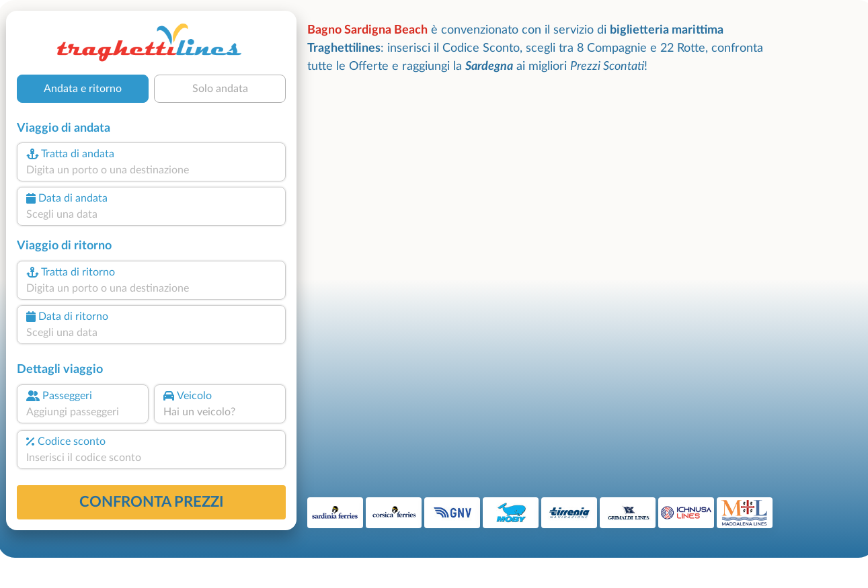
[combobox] (151, 170)
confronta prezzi (152, 502)
